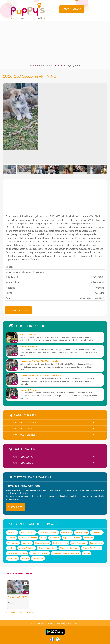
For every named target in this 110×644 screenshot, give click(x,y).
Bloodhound (38, 558)
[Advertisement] (55, 41)
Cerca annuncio (72, 9)
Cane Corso (67, 532)
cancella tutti (12, 612)
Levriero (11, 548)
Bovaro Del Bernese (28, 538)
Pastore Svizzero (60, 543)
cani (59, 65)
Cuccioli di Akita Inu (29, 390)
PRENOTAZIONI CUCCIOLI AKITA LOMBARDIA (41, 376)
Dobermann (97, 532)
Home (33, 65)
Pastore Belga (82, 532)
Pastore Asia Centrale (17, 553)
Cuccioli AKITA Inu (28, 335)
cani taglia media (23, 429)
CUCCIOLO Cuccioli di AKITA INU (29, 76)
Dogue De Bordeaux (39, 553)
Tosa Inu (25, 558)
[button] (5, 124)
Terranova (27, 543)
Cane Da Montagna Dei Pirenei (66, 553)
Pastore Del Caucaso (92, 548)
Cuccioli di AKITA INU (30, 347)
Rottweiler (12, 532)
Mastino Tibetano (26, 548)
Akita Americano (79, 543)
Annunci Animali (46, 65)
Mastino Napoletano (47, 548)
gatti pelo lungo (23, 463)
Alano (43, 538)
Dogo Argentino (42, 543)
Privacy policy (72, 623)
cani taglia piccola (24, 423)
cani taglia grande (71, 65)
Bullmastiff (54, 538)
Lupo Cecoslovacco (72, 538)
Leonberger (13, 558)
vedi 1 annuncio (26, 612)
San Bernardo (96, 543)
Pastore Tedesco (28, 532)
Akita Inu (11, 538)
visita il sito (15, 507)
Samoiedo (88, 538)
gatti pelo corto (23, 457)
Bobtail (87, 553)
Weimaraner (13, 543)
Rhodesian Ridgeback (69, 548)
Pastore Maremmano (48, 532)
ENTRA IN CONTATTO (18, 310)
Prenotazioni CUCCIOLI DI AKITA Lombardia (39, 361)
